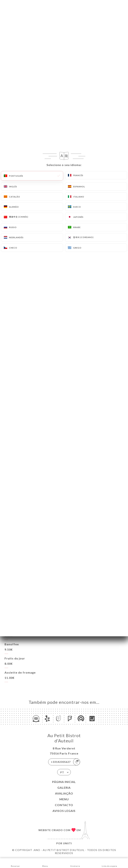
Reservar (15, 863)
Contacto (64, 805)
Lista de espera (109, 863)
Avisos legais (64, 811)
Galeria (64, 788)
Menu (64, 799)
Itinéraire (75, 863)
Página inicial (64, 782)
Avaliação (64, 793)
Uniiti (67, 843)
